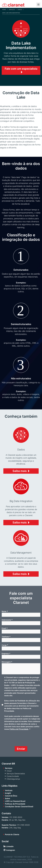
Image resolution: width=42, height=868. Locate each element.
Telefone (6, 637)
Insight (8, 793)
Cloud (9, 771)
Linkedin (10, 846)
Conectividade (13, 776)
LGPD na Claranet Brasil (15, 801)
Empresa (6, 654)
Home (4, 10)
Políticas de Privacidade (15, 804)
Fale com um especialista (21, 69)
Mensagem (7, 662)
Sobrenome (7, 620)
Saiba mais (20, 471)
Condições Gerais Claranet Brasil (19, 807)
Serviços (12, 10)
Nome (5, 611)
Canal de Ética (11, 796)
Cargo (5, 645)
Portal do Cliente (12, 834)
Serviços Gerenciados (16, 774)
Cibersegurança (13, 779)
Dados (20, 10)
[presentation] (19, 739)
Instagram (11, 850)
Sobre (7, 798)
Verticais (9, 790)
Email (5, 628)
